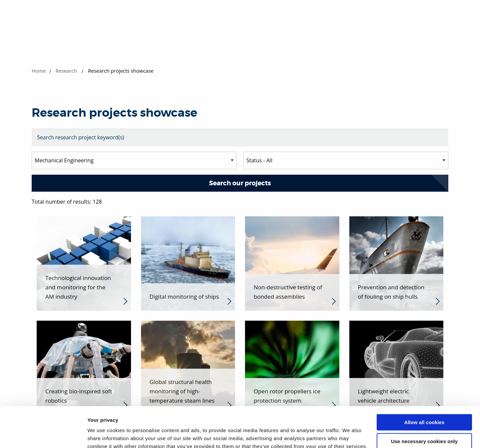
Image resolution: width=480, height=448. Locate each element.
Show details (103, 435)
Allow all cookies (424, 384)
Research (66, 71)
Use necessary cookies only (424, 403)
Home (39, 71)
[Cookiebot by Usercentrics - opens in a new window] (43, 435)
